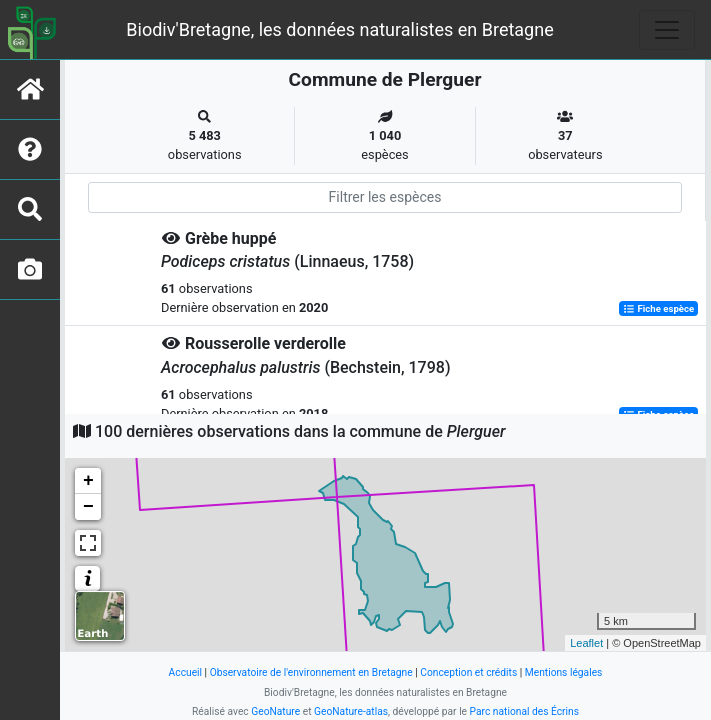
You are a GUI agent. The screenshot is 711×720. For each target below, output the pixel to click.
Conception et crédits (468, 672)
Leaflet (586, 643)
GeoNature (275, 711)
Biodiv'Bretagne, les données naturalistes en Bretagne (339, 29)
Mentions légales (564, 672)
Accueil (185, 672)
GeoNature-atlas (351, 711)
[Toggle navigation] (667, 30)
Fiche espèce (658, 308)
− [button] (88, 507)
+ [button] (88, 481)
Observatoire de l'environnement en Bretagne (311, 672)
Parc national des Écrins (524, 711)
